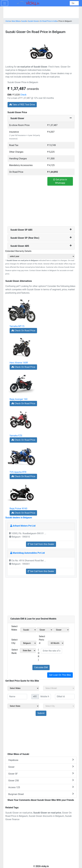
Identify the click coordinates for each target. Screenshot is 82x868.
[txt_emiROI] (51, 651)
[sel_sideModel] (59, 688)
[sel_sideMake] (23, 688)
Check (23, 95)
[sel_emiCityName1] (28, 643)
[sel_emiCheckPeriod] (56, 643)
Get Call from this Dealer (41, 544)
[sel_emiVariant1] (61, 630)
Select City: (15, 641)
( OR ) (39, 655)
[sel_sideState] (23, 706)
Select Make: (15, 628)
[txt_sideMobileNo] (45, 697)
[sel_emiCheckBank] (28, 651)
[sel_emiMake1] (28, 630)
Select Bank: (15, 651)
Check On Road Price (23, 331)
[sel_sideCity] (59, 706)
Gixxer (41, 767)
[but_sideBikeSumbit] (41, 713)
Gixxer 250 (41, 780)
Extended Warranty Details (19, 251)
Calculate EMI (41, 667)
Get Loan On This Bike (60, 675)
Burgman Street (41, 794)
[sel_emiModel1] (45, 630)
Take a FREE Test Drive (22, 105)
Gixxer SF (41, 774)
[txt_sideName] (17, 697)
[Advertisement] (41, 207)
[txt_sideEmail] (65, 697)
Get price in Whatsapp (60, 181)
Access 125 (41, 787)
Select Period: (42, 640)
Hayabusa (41, 760)
